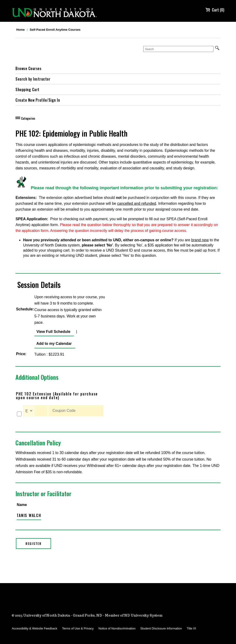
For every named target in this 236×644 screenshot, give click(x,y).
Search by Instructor (33, 79)
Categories (28, 118)
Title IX (191, 628)
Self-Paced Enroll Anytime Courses (55, 30)
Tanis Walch (29, 515)
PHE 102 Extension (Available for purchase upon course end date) (57, 396)
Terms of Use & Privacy (78, 628)
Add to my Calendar (53, 344)
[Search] (178, 49)
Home (20, 30)
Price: (21, 354)
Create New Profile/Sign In (38, 100)
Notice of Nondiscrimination (117, 628)
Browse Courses (28, 68)
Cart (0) (215, 10)
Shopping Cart (28, 89)
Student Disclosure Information (161, 628)
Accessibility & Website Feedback (34, 628)
